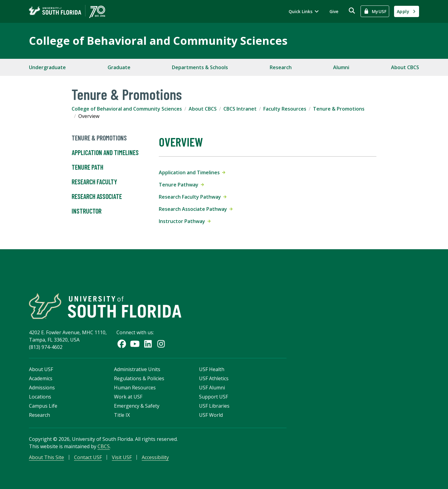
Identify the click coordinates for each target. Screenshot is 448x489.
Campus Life (43, 406)
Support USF (213, 397)
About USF (41, 369)
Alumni (341, 67)
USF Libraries (214, 406)
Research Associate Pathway (196, 209)
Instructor (87, 211)
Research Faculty (94, 182)
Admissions (42, 388)
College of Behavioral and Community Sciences (158, 41)
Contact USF (88, 457)
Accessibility (155, 457)
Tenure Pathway (181, 185)
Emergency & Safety (137, 406)
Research (281, 67)
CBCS (104, 446)
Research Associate (97, 197)
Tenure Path (87, 167)
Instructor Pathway (185, 221)
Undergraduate (47, 67)
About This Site (46, 457)
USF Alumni (212, 388)
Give (334, 11)
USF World (211, 415)
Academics (41, 378)
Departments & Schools (200, 67)
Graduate (119, 67)
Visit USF (122, 457)
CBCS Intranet (240, 109)
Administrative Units (137, 369)
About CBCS (405, 67)
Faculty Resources (285, 109)
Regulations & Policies (139, 378)
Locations (40, 397)
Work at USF (128, 397)
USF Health (212, 369)
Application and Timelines (105, 153)
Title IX (122, 415)
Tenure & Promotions (339, 109)
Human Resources (135, 388)
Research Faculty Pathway (193, 197)
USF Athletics (214, 378)
